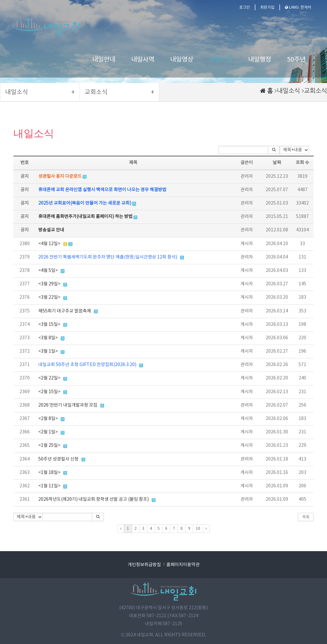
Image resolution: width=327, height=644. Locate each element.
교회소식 (316, 91)
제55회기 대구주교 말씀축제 (65, 311)
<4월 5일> (48, 271)
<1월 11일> (49, 486)
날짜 (277, 163)
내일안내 (104, 60)
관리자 (247, 176)
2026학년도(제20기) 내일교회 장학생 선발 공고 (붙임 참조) (94, 499)
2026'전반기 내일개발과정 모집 (68, 405)
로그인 (244, 7)
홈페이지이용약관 (183, 565)
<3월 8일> (48, 338)
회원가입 (267, 7)
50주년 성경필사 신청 (58, 459)
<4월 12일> (49, 244)
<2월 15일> (49, 392)
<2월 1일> (48, 432)
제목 (133, 163)
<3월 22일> (49, 297)
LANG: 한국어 (298, 7)
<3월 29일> (49, 284)
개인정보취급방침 (144, 565)
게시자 (247, 244)
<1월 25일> (49, 446)
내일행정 (260, 60)
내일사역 (143, 60)
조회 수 (302, 163)
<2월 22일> (49, 378)
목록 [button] (306, 517)
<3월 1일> (48, 351)
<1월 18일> (49, 473)
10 (198, 529)
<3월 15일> (49, 325)
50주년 (296, 60)
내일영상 (182, 60)
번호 (25, 163)
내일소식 (221, 60)
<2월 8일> (48, 419)
